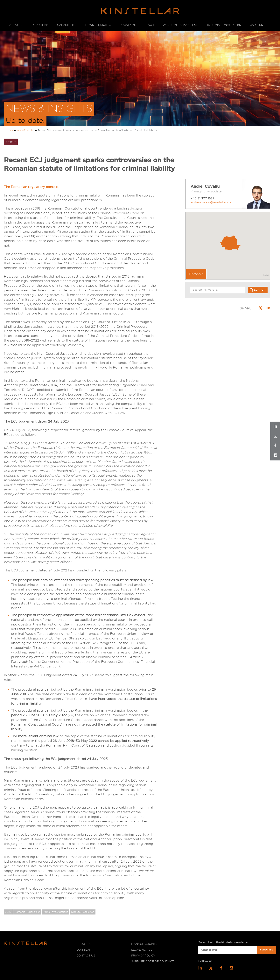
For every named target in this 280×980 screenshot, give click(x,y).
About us (84, 944)
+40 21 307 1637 (202, 199)
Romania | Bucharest (27, 912)
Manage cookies (144, 944)
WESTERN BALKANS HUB (181, 25)
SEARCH (260, 290)
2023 (8, 912)
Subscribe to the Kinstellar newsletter (223, 942)
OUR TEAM (41, 25)
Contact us (86, 956)
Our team (84, 950)
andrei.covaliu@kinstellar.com (212, 202)
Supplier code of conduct (153, 962)
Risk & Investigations (55, 912)
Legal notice (142, 950)
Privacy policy (143, 956)
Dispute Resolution (83, 912)
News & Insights (26, 130)
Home (10, 130)
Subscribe (267, 950)
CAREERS (256, 25)
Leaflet (266, 275)
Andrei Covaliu (205, 187)
